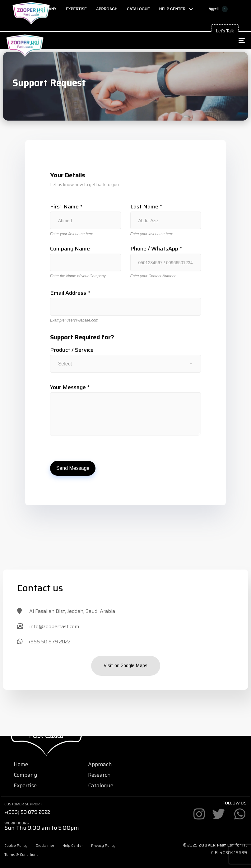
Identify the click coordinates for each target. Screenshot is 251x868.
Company (26, 775)
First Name (66, 207)
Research (99, 775)
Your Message (70, 387)
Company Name (70, 249)
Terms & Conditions (21, 854)
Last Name (146, 207)
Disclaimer (45, 845)
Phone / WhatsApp (156, 249)
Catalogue (101, 785)
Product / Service (72, 350)
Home (21, 764)
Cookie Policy (16, 845)
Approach (100, 764)
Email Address (70, 293)
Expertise (25, 785)
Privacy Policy (103, 845)
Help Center (73, 845)
